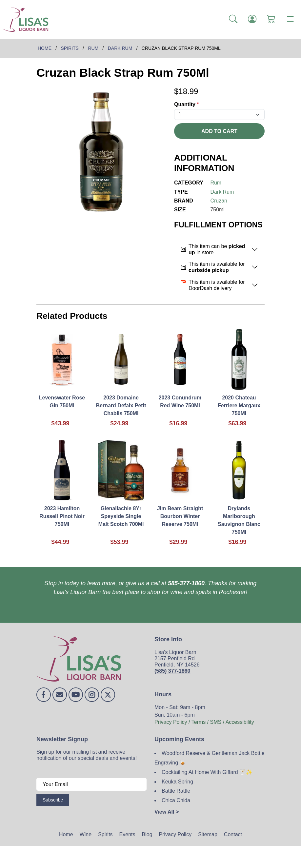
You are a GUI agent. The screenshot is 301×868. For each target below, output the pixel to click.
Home (66, 834)
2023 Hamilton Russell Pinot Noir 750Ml (62, 516)
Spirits (105, 834)
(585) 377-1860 (172, 671)
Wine (86, 834)
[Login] (252, 19)
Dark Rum (222, 192)
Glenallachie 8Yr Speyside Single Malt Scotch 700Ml (121, 516)
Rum (216, 183)
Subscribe (53, 800)
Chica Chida (176, 800)
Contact (233, 834)
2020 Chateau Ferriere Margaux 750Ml (239, 405)
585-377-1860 (186, 583)
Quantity (187, 104)
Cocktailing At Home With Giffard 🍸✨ (207, 772)
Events (127, 834)
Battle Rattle (176, 791)
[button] (233, 19)
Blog (147, 834)
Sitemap (208, 834)
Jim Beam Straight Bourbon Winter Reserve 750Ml (180, 516)
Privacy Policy (175, 834)
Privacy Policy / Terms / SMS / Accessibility (204, 722)
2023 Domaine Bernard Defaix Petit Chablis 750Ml (121, 405)
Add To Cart (219, 131)
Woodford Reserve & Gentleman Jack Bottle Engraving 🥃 (210, 758)
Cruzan (219, 201)
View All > (167, 812)
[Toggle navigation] (290, 19)
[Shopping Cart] (271, 19)
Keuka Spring (177, 782)
